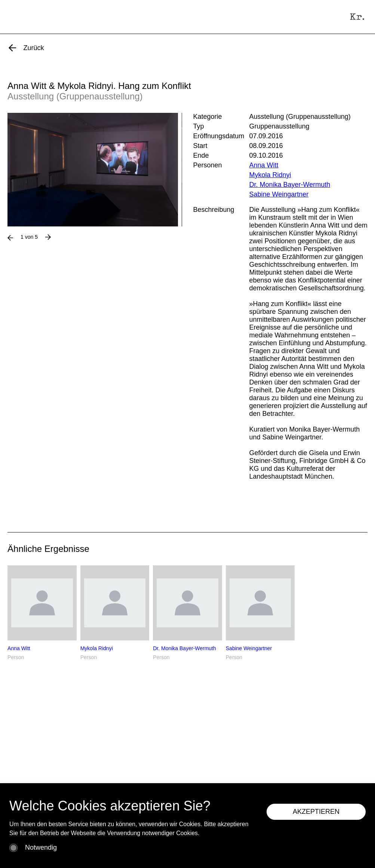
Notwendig (41, 847)
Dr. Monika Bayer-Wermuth (290, 185)
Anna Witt (264, 165)
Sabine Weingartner (279, 194)
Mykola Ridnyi (270, 175)
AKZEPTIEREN (316, 812)
